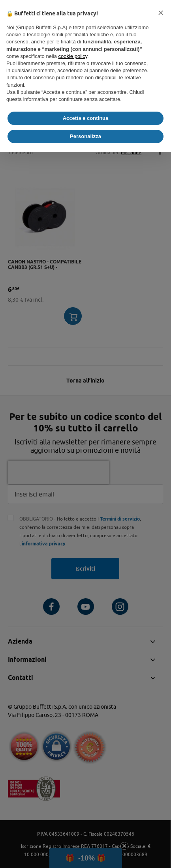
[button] (161, 13)
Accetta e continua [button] (86, 118)
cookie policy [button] (73, 56)
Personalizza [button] (85, 136)
